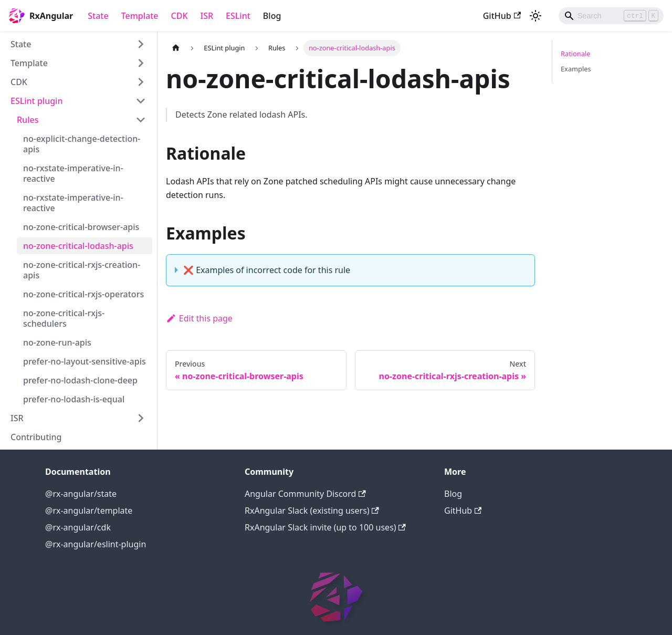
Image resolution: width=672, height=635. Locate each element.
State (98, 16)
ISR (207, 16)
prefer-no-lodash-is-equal (74, 399)
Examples (576, 69)
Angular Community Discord (305, 494)
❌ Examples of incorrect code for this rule (267, 270)
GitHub (502, 16)
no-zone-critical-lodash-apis (78, 246)
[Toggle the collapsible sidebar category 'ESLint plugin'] (141, 101)
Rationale (575, 54)
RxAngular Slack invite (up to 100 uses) (325, 527)
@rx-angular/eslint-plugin (96, 544)
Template (140, 16)
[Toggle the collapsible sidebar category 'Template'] (141, 63)
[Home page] (176, 48)
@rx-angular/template (89, 511)
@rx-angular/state (81, 494)
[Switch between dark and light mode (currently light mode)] (535, 16)
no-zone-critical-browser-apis (81, 227)
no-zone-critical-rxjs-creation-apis (82, 270)
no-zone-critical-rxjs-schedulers (64, 318)
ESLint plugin (36, 101)
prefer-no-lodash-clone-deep (80, 380)
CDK (180, 16)
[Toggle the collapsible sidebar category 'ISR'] (141, 418)
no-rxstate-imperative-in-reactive (73, 173)
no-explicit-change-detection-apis (82, 144)
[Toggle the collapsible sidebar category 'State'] (141, 44)
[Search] (611, 16)
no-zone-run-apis (57, 342)
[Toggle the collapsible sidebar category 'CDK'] (141, 82)
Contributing (36, 437)
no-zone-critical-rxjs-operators (83, 294)
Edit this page (199, 318)
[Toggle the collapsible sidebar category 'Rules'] (141, 120)
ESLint (238, 16)
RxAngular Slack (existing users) (312, 511)
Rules (28, 120)
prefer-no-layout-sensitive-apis (85, 361)
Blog (272, 16)
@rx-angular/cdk (78, 527)
